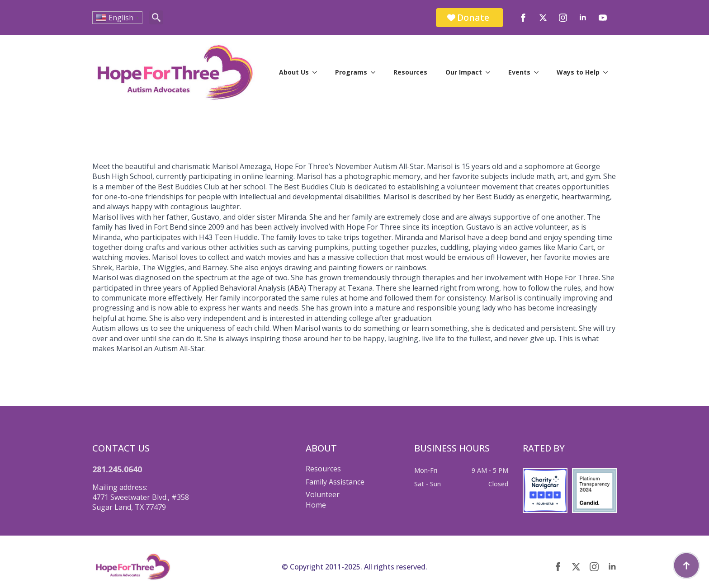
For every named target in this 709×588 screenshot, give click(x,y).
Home (316, 505)
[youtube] (603, 18)
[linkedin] (583, 18)
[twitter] (543, 18)
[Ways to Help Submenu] (608, 72)
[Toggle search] (156, 17)
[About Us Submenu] (317, 72)
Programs (351, 72)
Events (519, 72)
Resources (410, 72)
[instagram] (563, 18)
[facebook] (523, 18)
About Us (294, 72)
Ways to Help (578, 72)
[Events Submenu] (539, 72)
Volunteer (323, 494)
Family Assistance (335, 482)
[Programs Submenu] (376, 72)
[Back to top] (686, 565)
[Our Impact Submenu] (491, 72)
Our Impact (464, 72)
